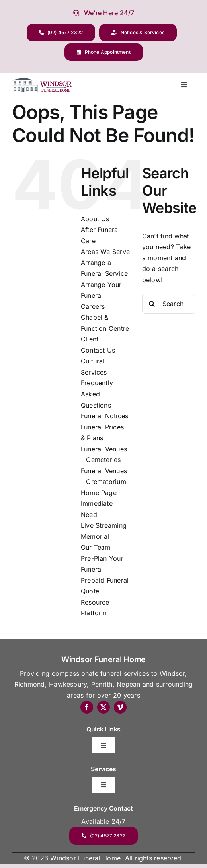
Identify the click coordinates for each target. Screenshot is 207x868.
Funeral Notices (105, 416)
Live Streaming (104, 525)
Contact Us (98, 350)
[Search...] (169, 304)
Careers (93, 306)
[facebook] (87, 707)
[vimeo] (120, 707)
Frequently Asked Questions (97, 394)
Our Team (96, 547)
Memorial (95, 536)
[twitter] (103, 707)
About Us (95, 219)
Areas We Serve (105, 252)
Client (90, 339)
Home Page (99, 493)
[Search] (152, 304)
